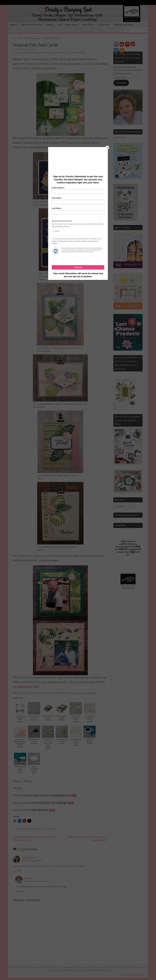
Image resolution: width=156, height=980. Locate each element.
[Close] (107, 148)
